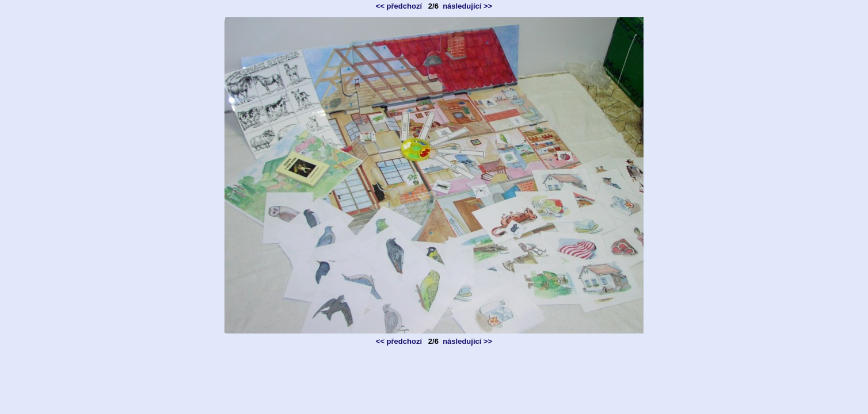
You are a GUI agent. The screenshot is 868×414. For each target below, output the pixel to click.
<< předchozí (399, 6)
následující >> (467, 6)
